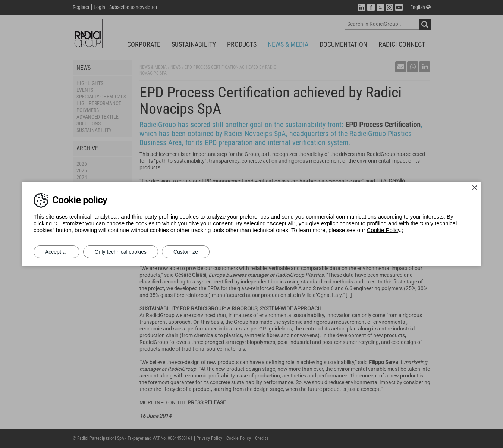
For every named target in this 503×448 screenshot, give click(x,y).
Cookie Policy (384, 230)
